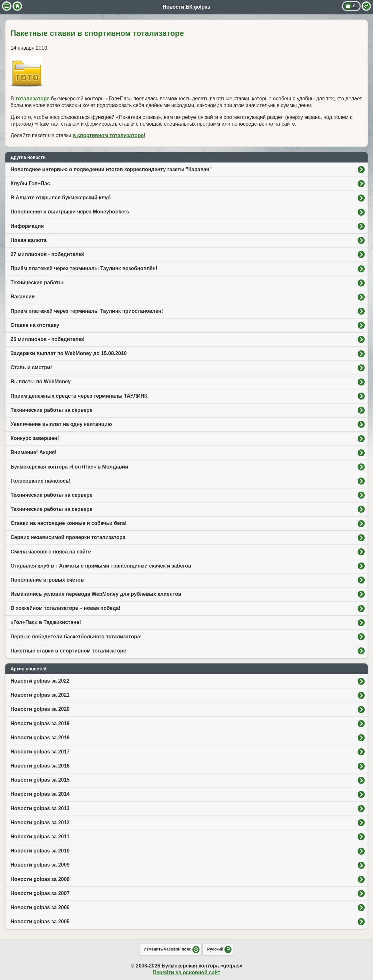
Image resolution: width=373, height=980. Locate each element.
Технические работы (37, 282)
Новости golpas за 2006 (40, 907)
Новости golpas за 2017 (40, 752)
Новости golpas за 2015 (40, 780)
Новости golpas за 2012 (40, 822)
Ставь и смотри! (31, 367)
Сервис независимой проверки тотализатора (68, 537)
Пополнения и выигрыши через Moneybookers (70, 212)
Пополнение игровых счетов (47, 580)
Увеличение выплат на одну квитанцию (61, 424)
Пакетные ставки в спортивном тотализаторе (68, 651)
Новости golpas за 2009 (40, 865)
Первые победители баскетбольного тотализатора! (76, 637)
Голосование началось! (41, 481)
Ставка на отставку (35, 325)
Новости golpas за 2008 (40, 879)
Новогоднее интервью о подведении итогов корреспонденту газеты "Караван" (111, 169)
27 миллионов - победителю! (48, 254)
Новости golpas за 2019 (40, 723)
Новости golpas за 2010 (40, 851)
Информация (27, 226)
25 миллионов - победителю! (48, 339)
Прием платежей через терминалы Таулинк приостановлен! (87, 311)
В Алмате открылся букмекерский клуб (61, 198)
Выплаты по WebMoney (41, 382)
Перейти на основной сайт (186, 972)
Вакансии (23, 297)
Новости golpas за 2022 (40, 681)
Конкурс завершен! (35, 438)
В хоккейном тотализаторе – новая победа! (65, 608)
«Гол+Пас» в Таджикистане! (46, 622)
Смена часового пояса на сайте (51, 552)
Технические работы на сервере (52, 410)
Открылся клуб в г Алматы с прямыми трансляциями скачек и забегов (101, 566)
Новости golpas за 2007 (40, 893)
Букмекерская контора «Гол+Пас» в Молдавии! (70, 467)
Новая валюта (28, 240)
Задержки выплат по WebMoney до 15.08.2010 (69, 353)
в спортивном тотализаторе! (109, 135)
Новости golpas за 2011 (40, 837)
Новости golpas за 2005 (40, 922)
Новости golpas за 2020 (40, 709)
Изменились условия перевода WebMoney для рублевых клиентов (96, 594)
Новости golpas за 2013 (40, 808)
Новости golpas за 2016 (40, 766)
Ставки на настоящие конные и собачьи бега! (69, 523)
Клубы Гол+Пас (30, 183)
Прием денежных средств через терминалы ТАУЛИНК (79, 396)
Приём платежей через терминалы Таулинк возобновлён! (84, 268)
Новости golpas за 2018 (40, 738)
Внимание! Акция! (34, 452)
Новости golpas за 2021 (40, 695)
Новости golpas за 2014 (40, 794)
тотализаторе (32, 99)
